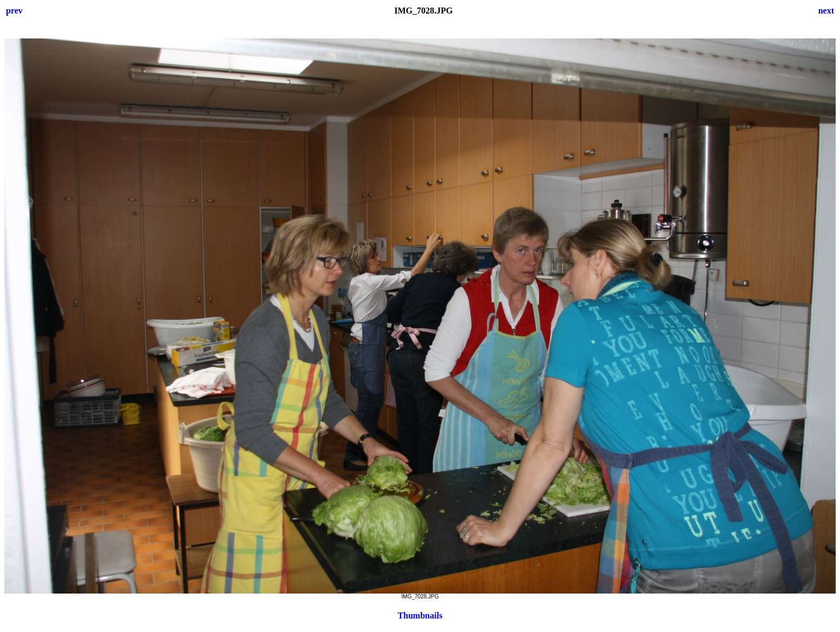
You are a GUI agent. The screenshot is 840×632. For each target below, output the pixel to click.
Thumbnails (420, 615)
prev (14, 11)
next (826, 11)
